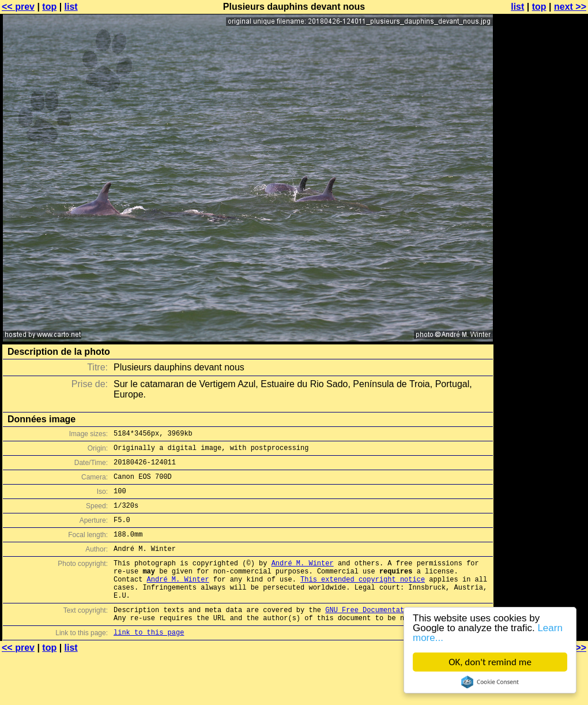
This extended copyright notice (363, 600)
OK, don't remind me (490, 662)
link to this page (149, 661)
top (49, 7)
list (71, 7)
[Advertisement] (541, 149)
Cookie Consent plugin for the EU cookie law (490, 682)
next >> (570, 7)
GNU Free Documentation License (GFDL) (402, 635)
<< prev (18, 7)
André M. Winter (303, 580)
